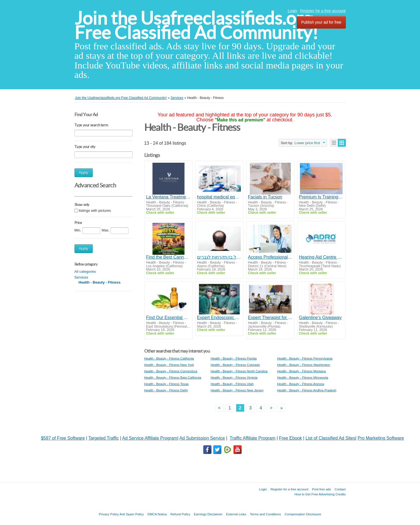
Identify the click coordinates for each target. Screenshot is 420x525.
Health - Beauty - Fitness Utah (232, 384)
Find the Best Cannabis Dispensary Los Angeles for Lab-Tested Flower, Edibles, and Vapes (168, 257)
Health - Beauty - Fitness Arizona (301, 384)
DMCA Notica (157, 514)
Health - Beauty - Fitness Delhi (166, 390)
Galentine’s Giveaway (320, 318)
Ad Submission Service (202, 438)
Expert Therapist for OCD (270, 318)
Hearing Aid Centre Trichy (321, 257)
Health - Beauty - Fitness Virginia (234, 377)
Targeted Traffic (104, 438)
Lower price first (307, 143)
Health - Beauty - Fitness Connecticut (171, 371)
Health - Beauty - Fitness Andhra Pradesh (307, 390)
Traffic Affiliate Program (253, 438)
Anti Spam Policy (132, 514)
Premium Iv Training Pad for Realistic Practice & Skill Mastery (321, 197)
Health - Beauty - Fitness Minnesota (303, 377)
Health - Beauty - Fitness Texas (167, 384)
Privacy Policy (109, 514)
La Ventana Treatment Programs (168, 197)
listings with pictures (95, 211)
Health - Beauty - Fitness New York (169, 365)
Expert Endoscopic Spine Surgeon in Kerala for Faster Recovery (219, 318)
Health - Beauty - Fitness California (169, 358)
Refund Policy (180, 514)
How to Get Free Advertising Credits (320, 494)
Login (292, 11)
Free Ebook (291, 438)
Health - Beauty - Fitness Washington (304, 365)
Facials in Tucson (265, 197)
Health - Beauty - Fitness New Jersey (237, 390)
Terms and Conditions (266, 514)
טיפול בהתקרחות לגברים (219, 257)
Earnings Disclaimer (208, 514)
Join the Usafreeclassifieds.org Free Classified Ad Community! (196, 25)
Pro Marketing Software (381, 438)
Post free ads (321, 489)
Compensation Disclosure (303, 514)
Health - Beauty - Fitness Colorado (235, 365)
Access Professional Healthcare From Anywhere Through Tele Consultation (270, 257)
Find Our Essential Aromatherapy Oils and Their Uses (168, 318)
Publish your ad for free (321, 22)
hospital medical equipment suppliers (219, 197)
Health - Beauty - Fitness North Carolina (239, 371)
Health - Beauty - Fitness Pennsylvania (305, 358)
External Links (236, 514)
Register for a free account (323, 11)
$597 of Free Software (63, 438)
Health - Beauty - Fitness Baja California (173, 377)
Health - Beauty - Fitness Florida (234, 358)
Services (81, 277)
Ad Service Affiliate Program (150, 438)
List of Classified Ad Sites (331, 438)
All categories (85, 272)
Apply (84, 173)
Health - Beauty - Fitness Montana (302, 371)
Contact (340, 489)
